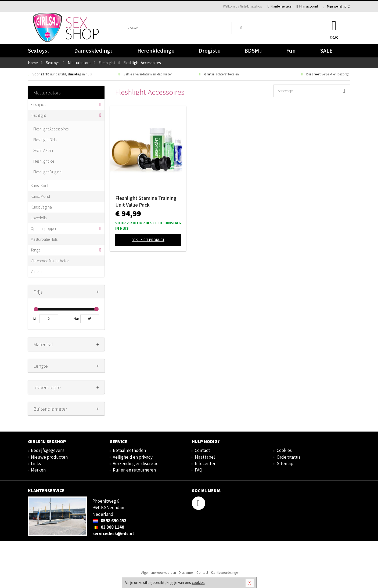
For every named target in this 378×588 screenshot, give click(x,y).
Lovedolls (39, 218)
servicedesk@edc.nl (113, 534)
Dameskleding (93, 51)
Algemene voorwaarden (159, 573)
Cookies (284, 450)
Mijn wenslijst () (337, 6)
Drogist (209, 51)
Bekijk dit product (148, 240)
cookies (198, 582)
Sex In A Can (43, 150)
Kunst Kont (39, 186)
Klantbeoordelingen (225, 573)
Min (36, 319)
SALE (326, 51)
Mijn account (307, 6)
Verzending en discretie (136, 463)
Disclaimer (186, 573)
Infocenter (205, 463)
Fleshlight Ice (44, 161)
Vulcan (36, 271)
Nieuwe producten (49, 457)
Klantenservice (279, 6)
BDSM (253, 51)
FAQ (199, 470)
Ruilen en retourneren (134, 470)
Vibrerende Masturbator (50, 261)
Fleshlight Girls (45, 140)
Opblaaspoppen (44, 229)
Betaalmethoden (129, 450)
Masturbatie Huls (44, 239)
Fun (291, 51)
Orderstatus (289, 457)
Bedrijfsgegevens (48, 450)
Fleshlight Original (48, 172)
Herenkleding (156, 51)
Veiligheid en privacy (133, 457)
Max (77, 319)
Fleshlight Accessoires (51, 129)
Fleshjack (38, 105)
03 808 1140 (108, 527)
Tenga (36, 250)
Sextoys (39, 51)
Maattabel (205, 457)
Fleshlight (38, 115)
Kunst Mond (40, 196)
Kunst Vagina (41, 207)
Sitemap (285, 463)
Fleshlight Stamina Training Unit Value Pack (146, 201)
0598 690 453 (109, 521)
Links (36, 463)
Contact (202, 450)
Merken (38, 470)
